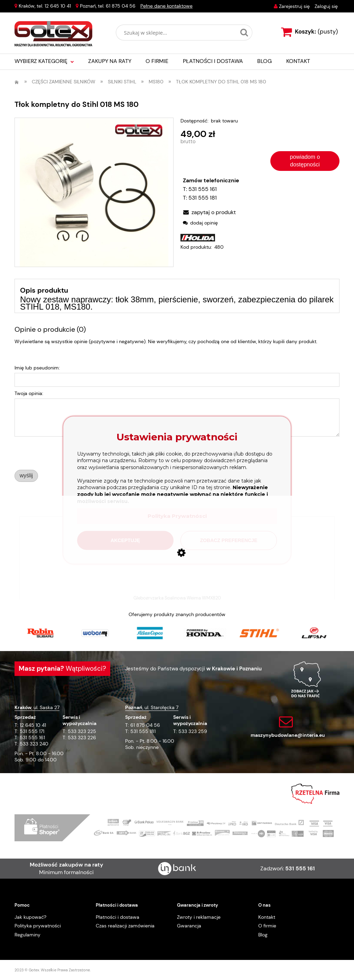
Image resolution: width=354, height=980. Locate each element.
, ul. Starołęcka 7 (152, 707)
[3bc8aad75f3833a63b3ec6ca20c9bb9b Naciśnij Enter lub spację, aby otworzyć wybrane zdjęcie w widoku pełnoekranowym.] (94, 192)
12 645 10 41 (58, 6)
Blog (263, 935)
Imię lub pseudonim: (37, 368)
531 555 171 (32, 731)
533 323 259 (193, 731)
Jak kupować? (30, 917)
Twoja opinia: (29, 393)
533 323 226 (82, 738)
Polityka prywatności (38, 926)
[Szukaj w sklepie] (178, 33)
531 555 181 (203, 198)
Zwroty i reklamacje (199, 917)
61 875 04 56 (121, 6)
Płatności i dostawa (118, 917)
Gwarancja (189, 926)
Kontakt (267, 917)
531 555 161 (203, 189)
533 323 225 (82, 731)
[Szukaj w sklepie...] (244, 33)
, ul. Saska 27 (37, 707)
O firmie (267, 926)
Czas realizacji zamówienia (125, 926)
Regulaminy (27, 935)
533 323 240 (34, 744)
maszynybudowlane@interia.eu (288, 735)
